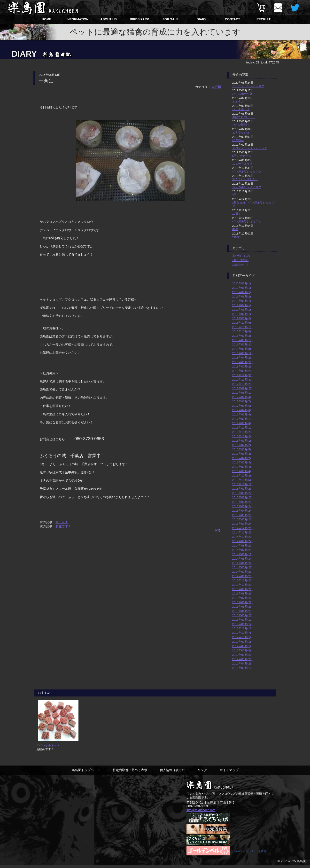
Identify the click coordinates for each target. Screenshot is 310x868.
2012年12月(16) (242, 628)
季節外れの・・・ (244, 117)
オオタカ (238, 101)
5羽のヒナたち (242, 156)
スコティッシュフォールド (250, 148)
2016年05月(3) (242, 454)
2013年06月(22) (242, 602)
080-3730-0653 (197, 809)
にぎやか (238, 140)
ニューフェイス (242, 163)
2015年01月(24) (242, 524)
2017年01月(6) (242, 423)
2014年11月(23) (242, 532)
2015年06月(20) (242, 502)
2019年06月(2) (242, 296)
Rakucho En (241, 854)
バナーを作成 (258, 854)
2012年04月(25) (242, 663)
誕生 (235, 229)
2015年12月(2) (242, 475)
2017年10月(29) (242, 384)
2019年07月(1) (242, 292)
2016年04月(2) (242, 458)
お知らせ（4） (242, 264)
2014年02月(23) (242, 572)
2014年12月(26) (242, 528)
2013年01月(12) (242, 624)
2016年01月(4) (242, 471)
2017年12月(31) (242, 375)
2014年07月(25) (242, 550)
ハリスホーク (241, 109)
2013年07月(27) (242, 598)
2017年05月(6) (242, 406)
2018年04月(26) (242, 357)
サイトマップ (229, 773)
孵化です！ (63, 526)
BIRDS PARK (139, 19)
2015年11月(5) (242, 480)
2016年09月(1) (242, 441)
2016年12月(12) (242, 427)
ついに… (238, 237)
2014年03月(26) (242, 567)
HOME (47, 19)
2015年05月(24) (242, 506)
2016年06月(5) (242, 449)
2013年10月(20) (242, 585)
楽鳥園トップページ (86, 773)
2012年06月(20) (242, 655)
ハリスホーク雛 (242, 94)
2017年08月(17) (242, 393)
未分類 (216, 87)
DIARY (201, 19)
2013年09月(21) (242, 589)
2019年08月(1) (242, 288)
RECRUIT (263, 19)
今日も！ (62, 522)
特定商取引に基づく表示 (130, 773)
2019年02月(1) (242, 314)
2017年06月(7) (242, 401)
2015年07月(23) (242, 497)
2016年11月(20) (242, 432)
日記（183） (240, 260)
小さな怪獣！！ (242, 125)
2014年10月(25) (242, 537)
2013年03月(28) (242, 615)
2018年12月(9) (242, 323)
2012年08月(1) (242, 646)
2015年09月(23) (242, 489)
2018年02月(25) (242, 366)
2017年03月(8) (242, 414)
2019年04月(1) (242, 305)
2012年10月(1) (242, 637)
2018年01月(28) (242, 371)
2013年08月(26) (242, 593)
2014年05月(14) (242, 559)
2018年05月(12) (242, 353)
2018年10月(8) (242, 331)
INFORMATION (78, 19)
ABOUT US (108, 19)
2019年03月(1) (242, 309)
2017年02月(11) (242, 419)
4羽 (235, 195)
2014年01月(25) (242, 576)
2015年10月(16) (242, 484)
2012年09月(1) (242, 642)
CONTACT (233, 19)
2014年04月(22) (242, 563)
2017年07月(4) (242, 397)
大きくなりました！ (245, 179)
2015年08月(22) (242, 493)
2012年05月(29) (242, 659)
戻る (218, 530)
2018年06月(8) (242, 349)
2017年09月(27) (242, 388)
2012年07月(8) (242, 650)
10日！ (237, 214)
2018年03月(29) (242, 362)
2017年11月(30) (242, 379)
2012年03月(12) (242, 668)
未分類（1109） (243, 256)
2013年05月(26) (242, 606)
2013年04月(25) (242, 611)
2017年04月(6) (242, 410)
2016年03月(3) (242, 462)
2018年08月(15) (242, 340)
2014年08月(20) (242, 545)
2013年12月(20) (242, 580)
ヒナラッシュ (241, 132)
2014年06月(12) (242, 554)
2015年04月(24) (242, 511)
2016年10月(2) (242, 436)
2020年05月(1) (242, 283)
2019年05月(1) (242, 301)
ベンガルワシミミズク (247, 171)
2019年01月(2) (242, 318)
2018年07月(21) (242, 344)
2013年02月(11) (242, 620)
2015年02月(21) (242, 519)
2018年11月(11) (242, 327)
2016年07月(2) (242, 445)
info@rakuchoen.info (201, 813)
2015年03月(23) (242, 515)
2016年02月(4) (242, 467)
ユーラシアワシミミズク (248, 86)
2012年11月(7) (242, 633)
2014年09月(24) (242, 541)
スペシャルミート (48, 748)
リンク (202, 773)
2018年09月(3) (242, 336)
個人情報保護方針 (172, 773)
